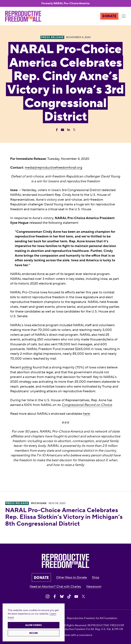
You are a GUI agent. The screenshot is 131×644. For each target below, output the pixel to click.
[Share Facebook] (57, 130)
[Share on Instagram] (48, 597)
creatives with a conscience (76, 635)
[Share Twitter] (74, 130)
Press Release (17, 503)
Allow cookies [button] (34, 625)
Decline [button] (34, 633)
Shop (96, 577)
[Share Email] (63, 130)
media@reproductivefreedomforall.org (53, 168)
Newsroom (94, 587)
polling (27, 367)
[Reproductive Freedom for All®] (23, 16)
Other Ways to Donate (71, 577)
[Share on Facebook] (55, 597)
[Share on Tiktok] (69, 597)
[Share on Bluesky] (62, 597)
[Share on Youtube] (76, 597)
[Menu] (124, 16)
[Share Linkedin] (68, 130)
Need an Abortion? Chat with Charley (55, 587)
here (86, 414)
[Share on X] (83, 597)
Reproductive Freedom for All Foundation (92, 618)
